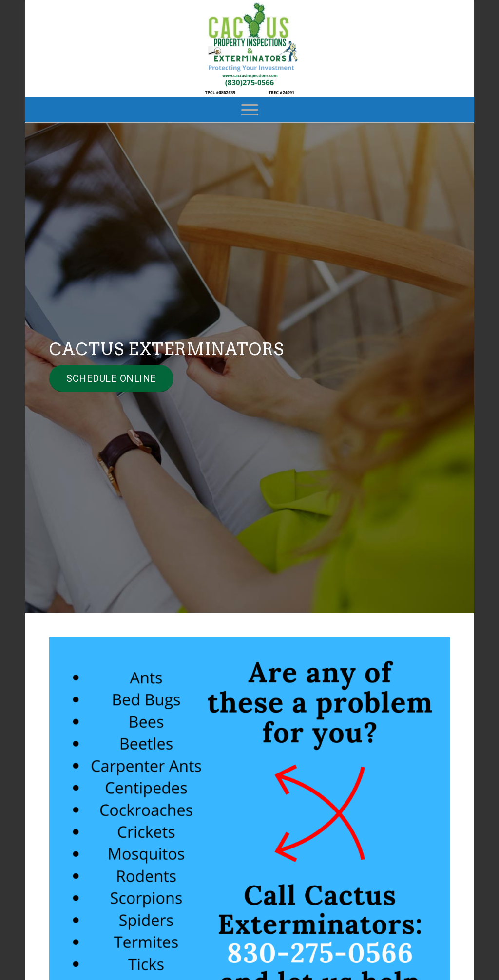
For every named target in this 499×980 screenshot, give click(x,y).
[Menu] (250, 110)
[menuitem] (250, 110)
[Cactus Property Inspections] (249, 49)
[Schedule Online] (111, 378)
